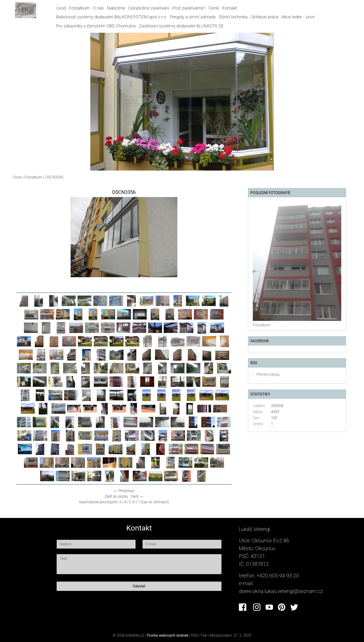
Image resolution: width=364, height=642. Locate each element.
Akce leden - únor (298, 17)
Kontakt (230, 8)
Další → (137, 496)
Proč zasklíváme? (189, 8)
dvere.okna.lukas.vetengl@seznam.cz (281, 591)
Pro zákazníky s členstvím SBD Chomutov (96, 26)
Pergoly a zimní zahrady (193, 17)
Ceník (214, 8)
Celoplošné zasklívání (149, 8)
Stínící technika (233, 17)
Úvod (61, 8)
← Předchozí (124, 491)
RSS (194, 635)
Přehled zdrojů (268, 374)
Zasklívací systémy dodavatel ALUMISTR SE (181, 26)
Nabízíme (116, 8)
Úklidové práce (265, 17)
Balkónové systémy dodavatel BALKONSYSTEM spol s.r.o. (111, 17)
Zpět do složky (116, 496)
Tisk (204, 635)
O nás (98, 8)
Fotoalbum (79, 8)
